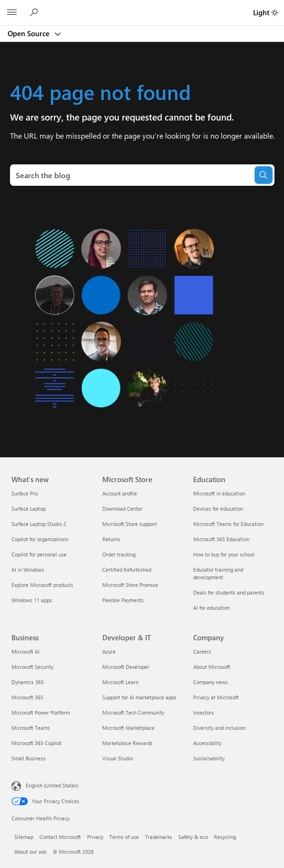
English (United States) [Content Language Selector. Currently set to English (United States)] (52, 785)
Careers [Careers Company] (202, 651)
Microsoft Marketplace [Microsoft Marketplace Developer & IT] (128, 728)
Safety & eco (193, 837)
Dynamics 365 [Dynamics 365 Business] (28, 682)
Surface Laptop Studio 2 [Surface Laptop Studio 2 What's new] (39, 524)
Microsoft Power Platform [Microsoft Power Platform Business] (41, 712)
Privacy (95, 837)
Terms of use (124, 837)
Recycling (225, 837)
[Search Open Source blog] (35, 13)
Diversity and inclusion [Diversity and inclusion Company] (219, 728)
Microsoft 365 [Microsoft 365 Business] (27, 697)
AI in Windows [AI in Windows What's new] (28, 570)
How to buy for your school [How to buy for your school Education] (224, 554)
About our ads (30, 852)
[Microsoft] (142, 7)
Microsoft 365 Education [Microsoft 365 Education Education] (221, 539)
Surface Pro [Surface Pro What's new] (24, 493)
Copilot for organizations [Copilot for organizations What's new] (40, 539)
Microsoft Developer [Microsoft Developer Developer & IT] (126, 667)
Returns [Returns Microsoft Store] (111, 539)
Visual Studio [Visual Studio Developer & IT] (118, 758)
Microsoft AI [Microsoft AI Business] (25, 651)
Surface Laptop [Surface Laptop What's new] (29, 509)
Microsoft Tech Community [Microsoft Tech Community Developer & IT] (133, 712)
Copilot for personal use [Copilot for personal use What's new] (39, 554)
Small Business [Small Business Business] (29, 758)
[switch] (275, 13)
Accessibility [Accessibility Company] (207, 743)
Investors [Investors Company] (204, 712)
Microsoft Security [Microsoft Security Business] (32, 667)
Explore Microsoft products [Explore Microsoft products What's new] (42, 585)
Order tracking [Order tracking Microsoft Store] (119, 554)
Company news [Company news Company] (211, 682)
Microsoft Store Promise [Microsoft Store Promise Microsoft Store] (130, 585)
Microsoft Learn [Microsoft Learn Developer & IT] (120, 682)
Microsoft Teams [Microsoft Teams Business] (31, 728)
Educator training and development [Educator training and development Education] (218, 573)
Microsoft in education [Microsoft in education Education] (219, 493)
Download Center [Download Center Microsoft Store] (122, 509)
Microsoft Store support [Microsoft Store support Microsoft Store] (130, 524)
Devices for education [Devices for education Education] (218, 509)
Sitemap (24, 837)
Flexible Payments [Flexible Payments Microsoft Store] (123, 600)
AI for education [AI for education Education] (211, 608)
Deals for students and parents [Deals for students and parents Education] (229, 592)
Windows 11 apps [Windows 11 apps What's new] (32, 600)
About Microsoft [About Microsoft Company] (212, 667)
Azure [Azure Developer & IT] (109, 651)
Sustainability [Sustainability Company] (209, 758)
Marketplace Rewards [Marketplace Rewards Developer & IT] (127, 743)
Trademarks (159, 837)
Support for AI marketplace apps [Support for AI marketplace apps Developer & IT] (139, 697)
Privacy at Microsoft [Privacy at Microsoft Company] (216, 697)
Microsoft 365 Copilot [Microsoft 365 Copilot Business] (36, 743)
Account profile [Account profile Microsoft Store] (120, 493)
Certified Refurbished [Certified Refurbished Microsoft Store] (127, 570)
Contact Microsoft (60, 837)
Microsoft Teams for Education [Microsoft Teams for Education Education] (228, 524)
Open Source (29, 33)
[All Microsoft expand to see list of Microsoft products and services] (12, 13)
